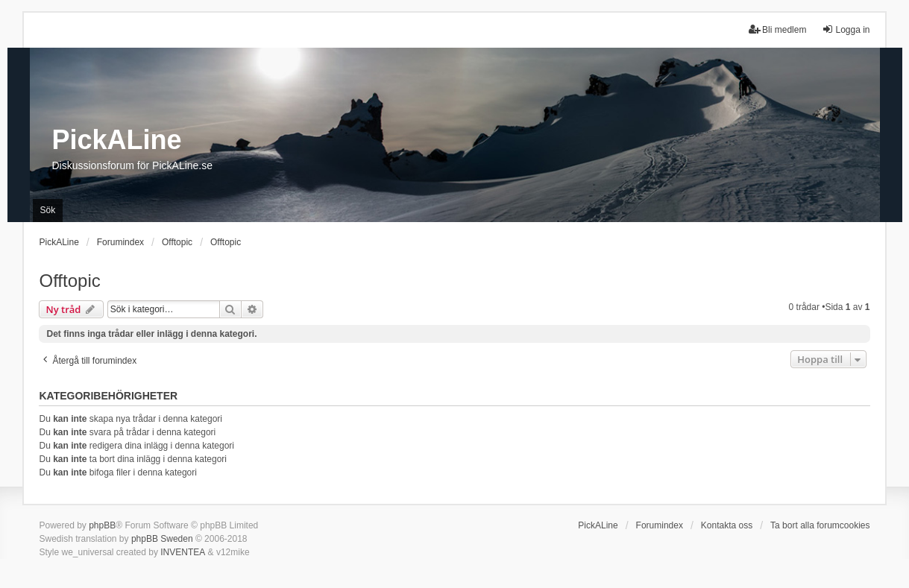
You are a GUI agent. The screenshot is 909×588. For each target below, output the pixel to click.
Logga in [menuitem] (846, 29)
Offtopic (69, 281)
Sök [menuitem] (48, 210)
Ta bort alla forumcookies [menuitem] (820, 525)
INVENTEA (183, 552)
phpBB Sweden (162, 539)
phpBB (102, 525)
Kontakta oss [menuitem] (727, 525)
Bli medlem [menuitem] (777, 29)
